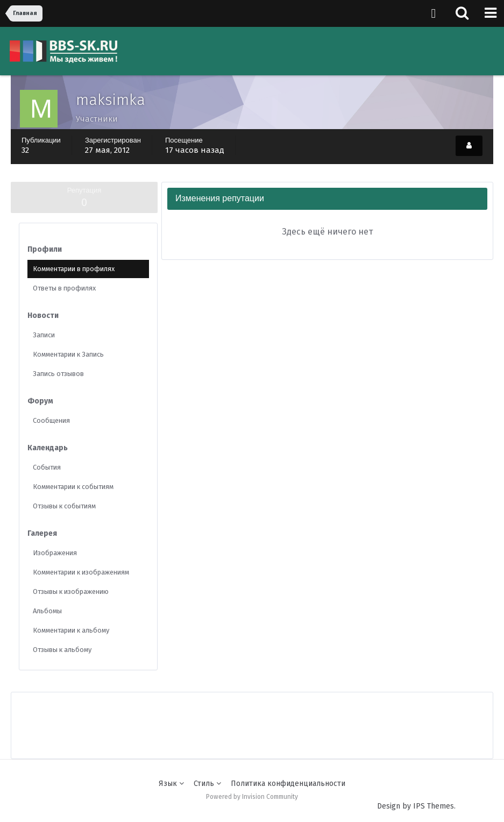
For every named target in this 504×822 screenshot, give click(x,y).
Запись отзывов (58, 374)
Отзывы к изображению (71, 591)
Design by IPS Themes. (416, 806)
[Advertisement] (252, 717)
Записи (44, 335)
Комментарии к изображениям (81, 572)
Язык (171, 784)
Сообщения (51, 420)
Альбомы (47, 611)
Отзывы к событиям (64, 506)
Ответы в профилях (64, 288)
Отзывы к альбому (62, 650)
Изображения (55, 553)
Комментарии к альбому (71, 630)
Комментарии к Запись (68, 354)
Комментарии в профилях (74, 269)
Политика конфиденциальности (288, 784)
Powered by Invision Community (252, 797)
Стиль (207, 784)
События (47, 467)
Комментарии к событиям (73, 487)
